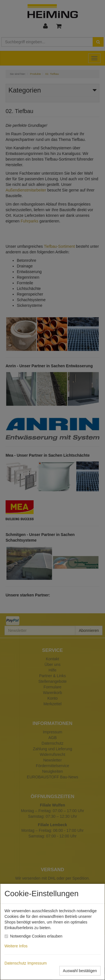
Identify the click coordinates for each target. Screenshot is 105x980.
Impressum (37, 963)
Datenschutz (15, 963)
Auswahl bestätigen (80, 971)
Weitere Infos (17, 946)
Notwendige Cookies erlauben (36, 936)
